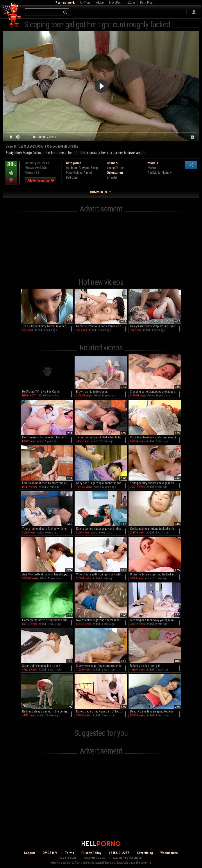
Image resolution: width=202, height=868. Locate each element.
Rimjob (88, 173)
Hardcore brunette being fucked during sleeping (48, 620)
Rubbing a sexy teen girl (145, 666)
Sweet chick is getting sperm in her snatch (102, 620)
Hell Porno (12, 16)
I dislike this (11, 181)
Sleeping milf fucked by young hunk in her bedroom (156, 620)
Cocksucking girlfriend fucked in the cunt (156, 529)
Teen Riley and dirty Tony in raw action (46, 326)
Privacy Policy (91, 853)
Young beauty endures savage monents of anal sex (156, 483)
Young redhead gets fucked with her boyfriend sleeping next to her (48, 529)
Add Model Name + (160, 173)
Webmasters (169, 853)
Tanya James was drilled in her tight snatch (102, 437)
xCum (131, 3)
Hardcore (72, 168)
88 (11, 167)
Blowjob (84, 168)
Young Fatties (116, 168)
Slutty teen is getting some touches (99, 666)
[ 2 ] (101, 192)
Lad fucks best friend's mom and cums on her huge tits (48, 483)
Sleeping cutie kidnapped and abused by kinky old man (156, 392)
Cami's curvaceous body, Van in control (101, 326)
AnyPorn (85, 3)
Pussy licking (74, 173)
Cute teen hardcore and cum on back (153, 437)
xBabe (100, 3)
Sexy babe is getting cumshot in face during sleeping (102, 483)
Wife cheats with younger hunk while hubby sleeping (102, 574)
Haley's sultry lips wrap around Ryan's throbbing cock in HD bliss (156, 326)
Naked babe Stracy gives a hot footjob (100, 711)
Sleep (94, 168)
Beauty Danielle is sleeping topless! (152, 711)
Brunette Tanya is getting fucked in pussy (156, 574)
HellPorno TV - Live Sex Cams (41, 392)
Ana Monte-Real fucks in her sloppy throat (48, 574)
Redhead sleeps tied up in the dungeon (46, 711)
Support (30, 853)
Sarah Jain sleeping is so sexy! (41, 666)
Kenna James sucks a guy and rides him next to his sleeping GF (102, 529)
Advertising (145, 853)
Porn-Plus (146, 3)
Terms (69, 853)
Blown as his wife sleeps (92, 392)
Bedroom (72, 177)
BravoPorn (116, 3)
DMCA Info (50, 853)
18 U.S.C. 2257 (119, 853)
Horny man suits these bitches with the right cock (48, 437)
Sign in (194, 12)
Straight (112, 177)
